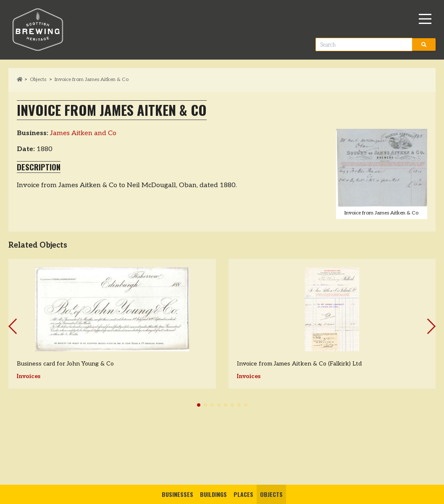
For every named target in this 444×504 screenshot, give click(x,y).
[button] (199, 405)
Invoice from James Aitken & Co (92, 80)
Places (243, 494)
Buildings (213, 494)
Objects (271, 494)
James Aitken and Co (83, 133)
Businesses (177, 494)
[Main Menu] (425, 19)
